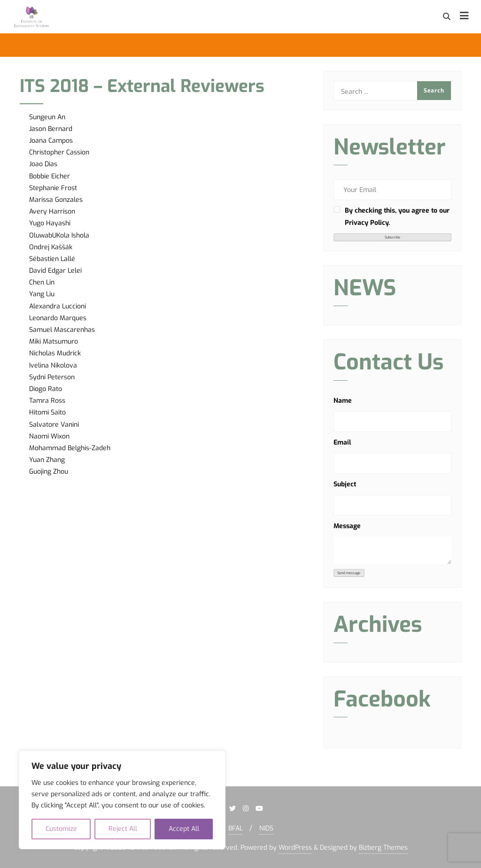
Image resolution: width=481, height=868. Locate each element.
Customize (61, 829)
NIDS (266, 828)
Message (347, 526)
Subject (345, 484)
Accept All (184, 829)
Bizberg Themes (383, 848)
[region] (122, 800)
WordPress (295, 848)
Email (342, 442)
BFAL (236, 828)
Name (343, 401)
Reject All (123, 829)
